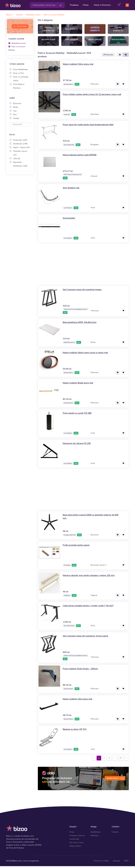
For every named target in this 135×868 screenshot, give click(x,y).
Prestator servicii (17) (20, 155)
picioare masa (48, 43)
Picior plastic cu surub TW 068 (79, 415)
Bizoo (15, 863)
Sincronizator (70, 220)
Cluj (15, 113)
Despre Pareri (75, 848)
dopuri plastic (95, 43)
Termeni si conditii (101, 863)
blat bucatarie (118, 43)
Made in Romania (99, 6)
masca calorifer (48, 31)
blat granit (72, 31)
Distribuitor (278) (20, 146)
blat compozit (72, 43)
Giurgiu (16, 120)
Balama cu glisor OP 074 (76, 731)
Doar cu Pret (18, 75)
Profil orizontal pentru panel (78, 547)
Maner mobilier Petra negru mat (80, 66)
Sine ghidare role (72, 190)
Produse (75, 4)
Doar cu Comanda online (21, 81)
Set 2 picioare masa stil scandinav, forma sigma (88, 638)
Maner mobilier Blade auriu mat (79, 385)
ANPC (126, 863)
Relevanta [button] (108, 57)
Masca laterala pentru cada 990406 (82, 157)
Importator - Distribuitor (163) (20, 166)
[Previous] (94, 760)
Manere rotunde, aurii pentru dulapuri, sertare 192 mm (92, 577)
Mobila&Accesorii (17, 45)
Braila (16, 109)
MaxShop (94, 837)
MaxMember (96, 834)
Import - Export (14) (21, 149)
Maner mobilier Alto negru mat (79, 701)
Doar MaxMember (21, 71)
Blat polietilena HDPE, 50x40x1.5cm (82, 324)
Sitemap (116, 863)
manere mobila (118, 31)
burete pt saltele (95, 31)
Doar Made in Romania (19, 88)
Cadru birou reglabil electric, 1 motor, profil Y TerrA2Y (92, 607)
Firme (86, 4)
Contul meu (74, 841)
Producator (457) (20, 142)
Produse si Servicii (77, 837)
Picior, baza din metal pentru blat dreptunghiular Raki (91, 126)
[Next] (126, 760)
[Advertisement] (20, 220)
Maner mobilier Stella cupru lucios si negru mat (88, 354)
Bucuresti (17, 105)
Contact (115, 834)
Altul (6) (17, 160)
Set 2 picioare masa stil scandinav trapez (85, 291)
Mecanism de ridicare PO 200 (78, 445)
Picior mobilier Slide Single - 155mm (82, 670)
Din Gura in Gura (76, 844)
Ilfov (15, 116)
